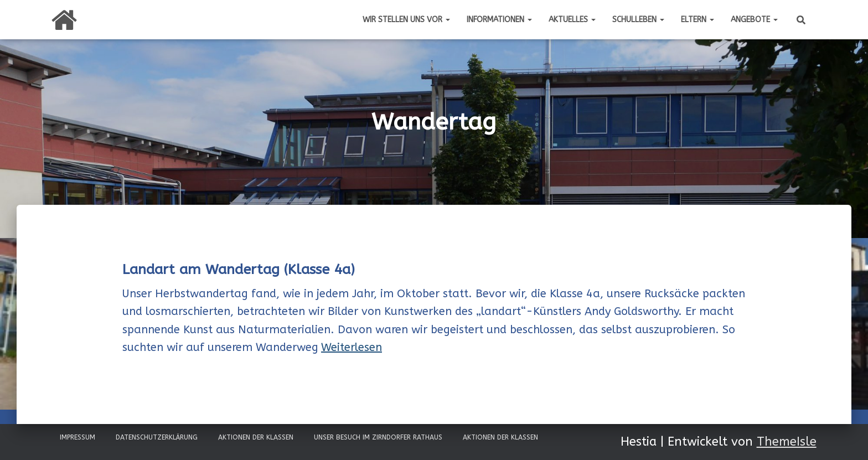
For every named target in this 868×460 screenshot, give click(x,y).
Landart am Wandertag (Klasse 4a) (239, 270)
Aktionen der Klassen (256, 437)
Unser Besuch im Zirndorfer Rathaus (378, 437)
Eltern (697, 20)
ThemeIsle (787, 442)
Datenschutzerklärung (157, 437)
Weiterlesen (352, 347)
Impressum (77, 437)
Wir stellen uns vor (406, 20)
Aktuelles (572, 20)
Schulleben (638, 20)
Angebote (754, 20)
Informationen (499, 20)
